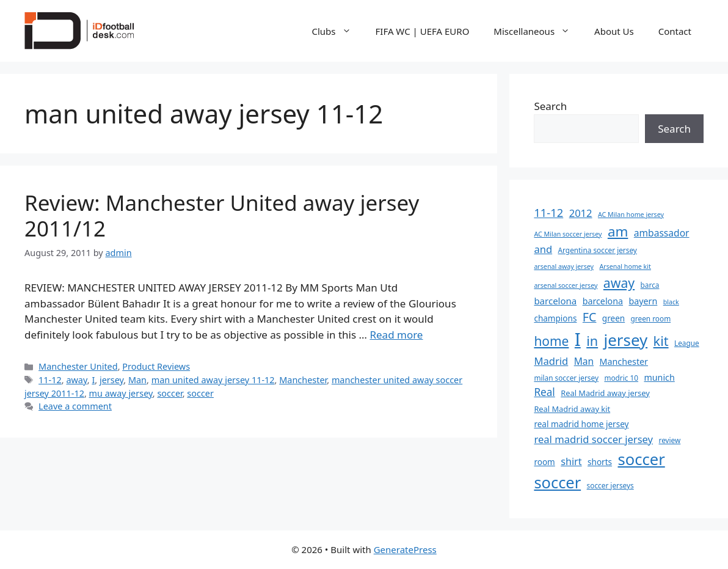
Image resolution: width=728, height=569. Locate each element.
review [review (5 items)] (669, 440)
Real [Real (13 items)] (544, 392)
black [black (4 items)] (671, 302)
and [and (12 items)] (543, 249)
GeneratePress (405, 549)
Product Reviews (156, 366)
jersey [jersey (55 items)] (626, 340)
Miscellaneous (538, 31)
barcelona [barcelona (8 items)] (603, 301)
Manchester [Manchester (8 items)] (624, 362)
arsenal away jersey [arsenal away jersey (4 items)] (564, 266)
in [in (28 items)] (592, 341)
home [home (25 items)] (551, 341)
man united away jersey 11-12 (213, 380)
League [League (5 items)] (687, 343)
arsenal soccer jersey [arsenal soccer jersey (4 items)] (566, 285)
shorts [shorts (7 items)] (600, 462)
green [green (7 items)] (613, 318)
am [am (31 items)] (618, 231)
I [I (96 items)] (578, 339)
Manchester (303, 380)
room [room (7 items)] (544, 462)
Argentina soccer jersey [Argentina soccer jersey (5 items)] (598, 250)
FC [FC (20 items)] (590, 317)
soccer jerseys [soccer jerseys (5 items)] (610, 485)
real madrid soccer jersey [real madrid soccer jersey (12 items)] (593, 439)
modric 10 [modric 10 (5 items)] (621, 378)
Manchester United (78, 366)
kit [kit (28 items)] (661, 341)
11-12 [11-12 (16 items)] (548, 212)
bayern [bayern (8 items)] (643, 301)
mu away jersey (121, 393)
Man (137, 380)
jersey (111, 380)
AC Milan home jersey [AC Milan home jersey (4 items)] (631, 215)
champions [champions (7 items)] (555, 318)
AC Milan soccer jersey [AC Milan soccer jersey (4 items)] (568, 234)
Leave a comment (75, 406)
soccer (169, 393)
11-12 (50, 380)
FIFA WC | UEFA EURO (423, 31)
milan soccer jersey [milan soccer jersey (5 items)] (566, 378)
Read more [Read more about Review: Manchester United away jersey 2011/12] (396, 335)
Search (550, 106)
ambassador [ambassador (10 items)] (662, 233)
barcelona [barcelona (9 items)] (555, 301)
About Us (614, 31)
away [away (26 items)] (619, 283)
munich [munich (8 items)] (659, 377)
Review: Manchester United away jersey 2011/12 (222, 215)
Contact (675, 31)
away (76, 380)
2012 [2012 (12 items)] (581, 213)
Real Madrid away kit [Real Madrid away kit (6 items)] (572, 409)
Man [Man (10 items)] (584, 361)
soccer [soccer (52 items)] (557, 482)
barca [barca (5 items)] (650, 285)
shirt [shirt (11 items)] (571, 461)
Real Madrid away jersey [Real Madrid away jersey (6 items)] (605, 393)
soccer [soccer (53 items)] (641, 459)
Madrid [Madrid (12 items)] (551, 361)
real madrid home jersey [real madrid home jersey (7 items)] (581, 424)
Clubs (338, 31)
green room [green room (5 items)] (651, 318)
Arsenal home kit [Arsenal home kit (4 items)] (625, 266)
